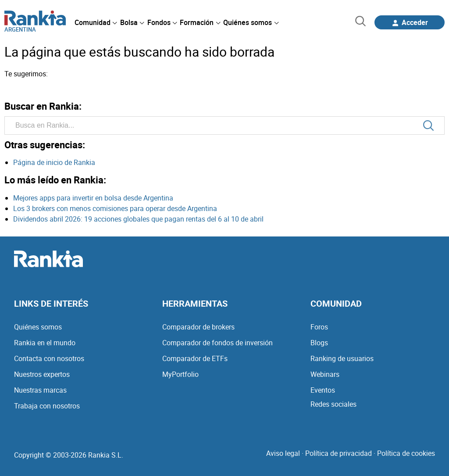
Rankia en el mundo (45, 343)
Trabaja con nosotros (47, 406)
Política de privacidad (339, 453)
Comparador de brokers (198, 327)
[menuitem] (96, 22)
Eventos (323, 390)
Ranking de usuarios (342, 358)
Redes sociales (333, 404)
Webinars (325, 374)
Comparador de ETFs (195, 358)
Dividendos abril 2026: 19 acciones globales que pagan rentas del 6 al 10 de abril (138, 219)
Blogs (319, 343)
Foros (319, 327)
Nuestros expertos (42, 374)
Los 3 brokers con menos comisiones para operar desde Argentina (115, 208)
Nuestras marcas (40, 390)
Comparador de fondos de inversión (217, 343)
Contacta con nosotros (49, 358)
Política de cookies (406, 453)
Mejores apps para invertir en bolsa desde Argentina (93, 198)
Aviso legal (283, 453)
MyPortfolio (180, 374)
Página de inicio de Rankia (54, 162)
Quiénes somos (38, 327)
